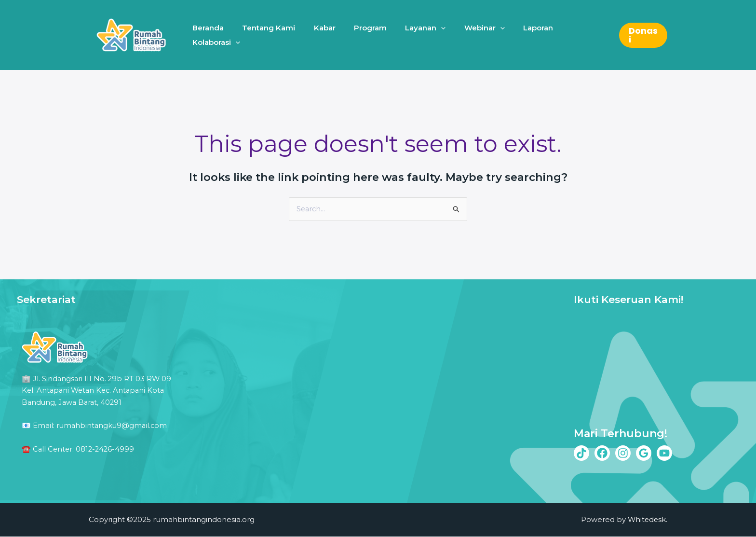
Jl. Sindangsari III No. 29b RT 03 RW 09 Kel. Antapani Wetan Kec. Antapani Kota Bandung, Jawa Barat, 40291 (97, 390)
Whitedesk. (647, 520)
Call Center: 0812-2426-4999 (85, 448)
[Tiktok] (581, 453)
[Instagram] (623, 453)
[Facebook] (602, 453)
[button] (642, 35)
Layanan (418, 35)
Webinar (473, 35)
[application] (434, 35)
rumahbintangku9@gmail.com (113, 425)
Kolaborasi (576, 35)
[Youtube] (664, 453)
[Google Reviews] (644, 453)
